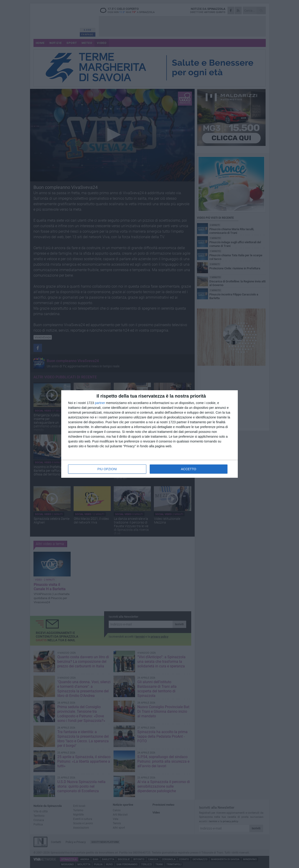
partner (100, 403)
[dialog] (149, 434)
